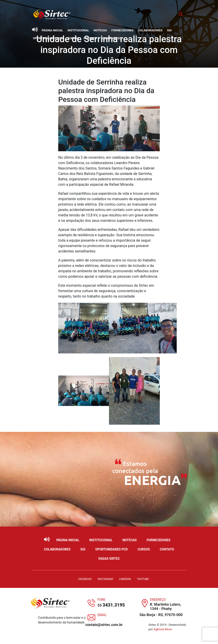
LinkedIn (125, 579)
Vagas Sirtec (111, 38)
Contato (90, 38)
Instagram (105, 579)
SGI (169, 30)
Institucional (78, 30)
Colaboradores (150, 30)
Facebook (85, 579)
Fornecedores (122, 30)
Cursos (73, 38)
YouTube (143, 579)
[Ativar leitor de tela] (35, 30)
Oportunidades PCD (48, 38)
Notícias (100, 30)
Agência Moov (163, 629)
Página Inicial (52, 30)
